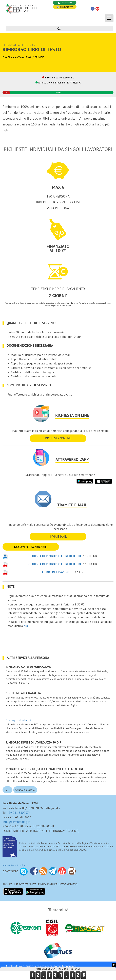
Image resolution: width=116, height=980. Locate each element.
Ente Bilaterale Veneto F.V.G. (17, 57)
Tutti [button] (7, 790)
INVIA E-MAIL (58, 537)
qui (26, 626)
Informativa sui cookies (14, 865)
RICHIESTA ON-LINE (58, 438)
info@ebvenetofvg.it (16, 822)
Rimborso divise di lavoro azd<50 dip (34, 743)
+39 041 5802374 (19, 813)
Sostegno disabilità (18, 720)
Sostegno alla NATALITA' (24, 693)
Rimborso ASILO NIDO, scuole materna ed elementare (45, 769)
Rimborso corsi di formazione (29, 667)
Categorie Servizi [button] (25, 790)
